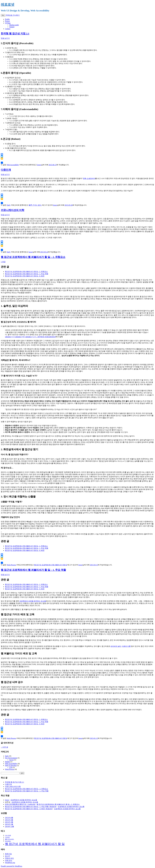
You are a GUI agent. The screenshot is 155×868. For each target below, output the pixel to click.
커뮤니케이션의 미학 (13, 210)
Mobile (7, 762)
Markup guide (14, 25)
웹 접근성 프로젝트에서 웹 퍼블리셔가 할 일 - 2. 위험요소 (26, 272)
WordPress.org (10, 863)
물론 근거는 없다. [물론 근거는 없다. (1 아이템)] (10, 839)
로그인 (8, 856)
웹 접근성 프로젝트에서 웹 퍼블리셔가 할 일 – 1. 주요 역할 (33, 570)
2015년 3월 (9, 822)
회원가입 (8, 854)
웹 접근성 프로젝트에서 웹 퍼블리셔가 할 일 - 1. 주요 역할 (27, 274)
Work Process (11, 565)
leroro (39, 165)
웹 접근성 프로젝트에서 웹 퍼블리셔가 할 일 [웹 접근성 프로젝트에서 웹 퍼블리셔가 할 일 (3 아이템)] (35, 844)
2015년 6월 (9, 818)
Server (11, 760)
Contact (8, 29)
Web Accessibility (13, 165)
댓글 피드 (9, 860)
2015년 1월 (9, 824)
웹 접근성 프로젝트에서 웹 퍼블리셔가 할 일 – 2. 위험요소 (33, 257)
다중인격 (6, 170)
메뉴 (3, 15)
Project (7, 21)
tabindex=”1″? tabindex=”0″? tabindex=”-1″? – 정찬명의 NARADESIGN (30, 337)
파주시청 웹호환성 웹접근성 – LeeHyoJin (20, 804)
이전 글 (4, 747)
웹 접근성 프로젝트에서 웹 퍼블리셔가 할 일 (51, 565)
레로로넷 (8, 4)
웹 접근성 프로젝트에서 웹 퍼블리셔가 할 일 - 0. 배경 (25, 276)
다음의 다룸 (126, 646)
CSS (11, 767)
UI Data (8, 23)
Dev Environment (11, 758)
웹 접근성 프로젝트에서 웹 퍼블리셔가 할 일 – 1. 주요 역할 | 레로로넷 (31, 807)
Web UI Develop (11, 765)
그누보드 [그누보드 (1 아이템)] (7, 837)
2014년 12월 (9, 826)
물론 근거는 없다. (35, 205)
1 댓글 (3, 262)
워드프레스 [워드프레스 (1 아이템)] (8, 841)
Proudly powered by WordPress (11, 866)
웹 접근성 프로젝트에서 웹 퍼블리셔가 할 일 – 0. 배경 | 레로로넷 (29, 809)
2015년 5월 (9, 820)
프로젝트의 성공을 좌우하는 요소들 (33, 601)
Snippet (12, 27)
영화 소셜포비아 (89, 178)
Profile (7, 19)
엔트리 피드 (9, 858)
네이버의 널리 (116, 646)
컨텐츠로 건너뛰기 (13, 15)
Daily (9, 205)
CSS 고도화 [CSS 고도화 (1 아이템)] (8, 835)
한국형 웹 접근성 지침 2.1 (15, 33)
